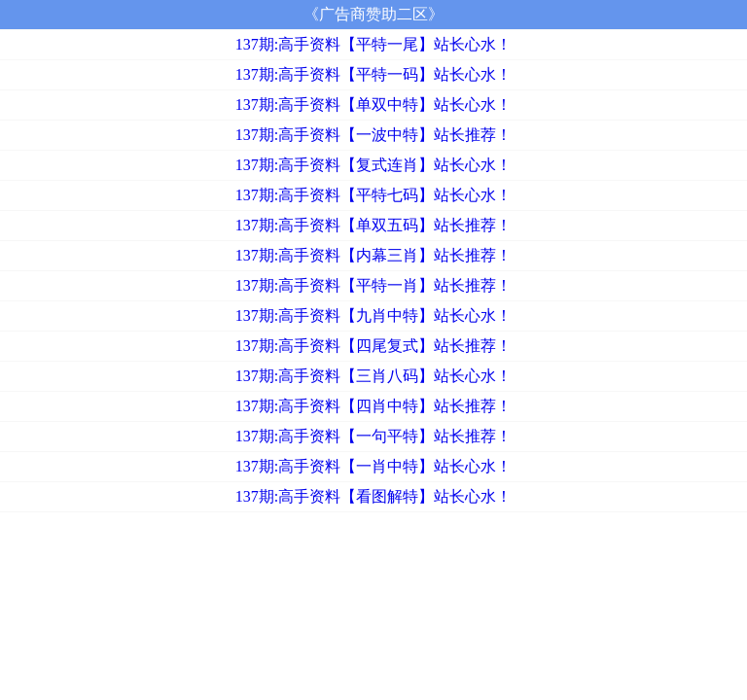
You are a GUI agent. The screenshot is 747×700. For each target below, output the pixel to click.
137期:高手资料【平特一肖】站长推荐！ (373, 285)
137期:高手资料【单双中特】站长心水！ (373, 105)
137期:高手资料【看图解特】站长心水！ (373, 496)
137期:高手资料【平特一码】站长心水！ (373, 74)
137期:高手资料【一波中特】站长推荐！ (373, 135)
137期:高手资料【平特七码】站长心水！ (373, 195)
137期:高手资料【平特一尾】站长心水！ (373, 44)
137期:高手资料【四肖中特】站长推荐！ (373, 406)
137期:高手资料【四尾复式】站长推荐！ (373, 346)
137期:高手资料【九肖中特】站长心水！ (373, 315)
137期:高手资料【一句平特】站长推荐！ (373, 436)
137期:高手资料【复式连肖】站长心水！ (373, 165)
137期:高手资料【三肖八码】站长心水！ (373, 376)
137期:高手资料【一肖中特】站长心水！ (373, 466)
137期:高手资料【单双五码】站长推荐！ (373, 225)
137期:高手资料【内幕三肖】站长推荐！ (373, 255)
